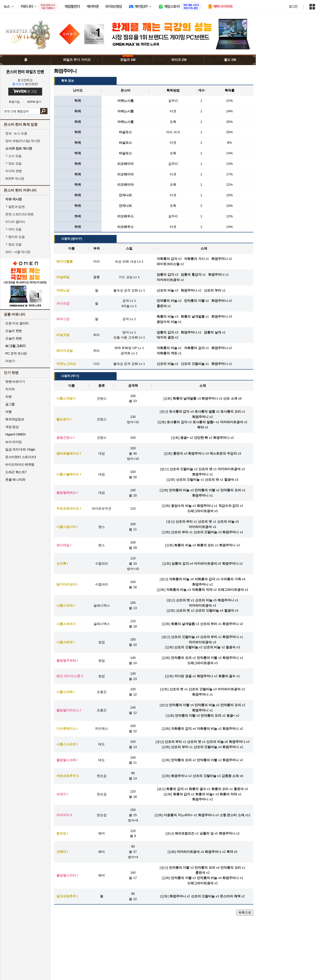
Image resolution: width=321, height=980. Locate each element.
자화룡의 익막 (202, 590)
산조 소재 (230, 398)
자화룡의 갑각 (205, 579)
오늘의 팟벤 (14, 338)
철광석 (229, 480)
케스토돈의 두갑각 (223, 453)
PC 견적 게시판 (16, 353)
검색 (44, 111)
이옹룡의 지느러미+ (178, 815)
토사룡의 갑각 (179, 411)
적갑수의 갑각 (229, 506)
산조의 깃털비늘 (181, 469)
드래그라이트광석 (200, 511)
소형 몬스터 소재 (232, 815)
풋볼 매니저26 (15, 480)
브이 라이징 (14, 442)
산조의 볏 (205, 469)
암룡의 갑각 (180, 563)
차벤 (8, 397)
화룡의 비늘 (183, 545)
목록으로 (245, 913)
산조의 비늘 (226, 522)
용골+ (185, 438)
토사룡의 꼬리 (231, 411)
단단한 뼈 (201, 438)
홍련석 (178, 453)
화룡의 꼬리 (206, 545)
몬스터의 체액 (230, 896)
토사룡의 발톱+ (204, 422)
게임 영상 (12, 427)
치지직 (10, 389)
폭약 (200, 427)
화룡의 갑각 (175, 789)
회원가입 (14, 102)
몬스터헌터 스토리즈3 (21, 457)
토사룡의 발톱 (205, 411)
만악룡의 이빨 (205, 490)
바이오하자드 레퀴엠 (20, 464)
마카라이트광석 (232, 422)
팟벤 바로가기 (15, 382)
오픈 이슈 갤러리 (17, 323)
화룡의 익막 (228, 794)
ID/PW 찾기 (34, 102)
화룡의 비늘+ (205, 794)
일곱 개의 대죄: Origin (20, 449)
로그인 (293, 7)
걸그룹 (10, 404)
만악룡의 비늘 (179, 490)
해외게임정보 (15, 419)
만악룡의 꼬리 (231, 868)
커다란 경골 (183, 676)
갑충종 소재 (230, 776)
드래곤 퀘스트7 (16, 472)
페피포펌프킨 (185, 833)
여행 (8, 412)
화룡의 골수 (227, 676)
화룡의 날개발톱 (185, 398)
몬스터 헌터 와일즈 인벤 (25, 72)
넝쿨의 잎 (207, 833)
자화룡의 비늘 (179, 579)
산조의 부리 (184, 522)
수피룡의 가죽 (231, 579)
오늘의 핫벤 (14, 331)
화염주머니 (210, 398)
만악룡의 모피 (231, 490)
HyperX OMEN (15, 434)
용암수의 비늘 (181, 506)
